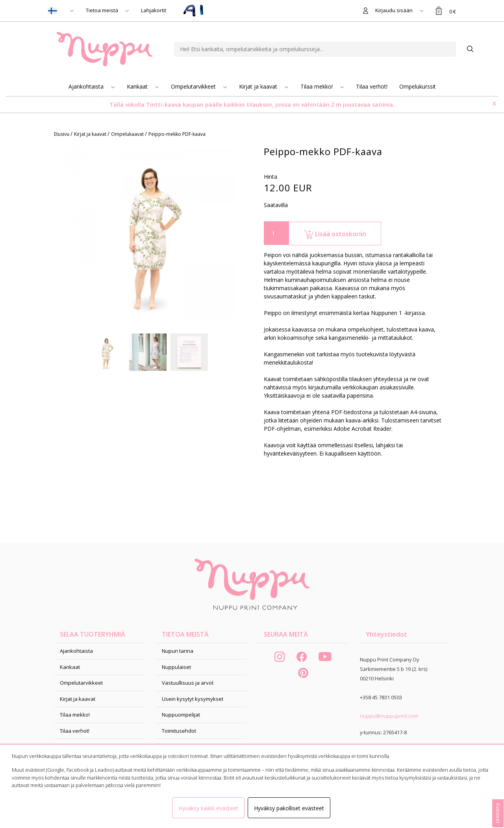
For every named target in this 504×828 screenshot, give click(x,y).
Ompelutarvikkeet (194, 86)
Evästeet (498, 813)
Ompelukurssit (418, 86)
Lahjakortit (154, 10)
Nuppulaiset (176, 667)
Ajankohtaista (87, 86)
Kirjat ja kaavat (259, 86)
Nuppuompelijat (181, 715)
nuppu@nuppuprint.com (389, 716)
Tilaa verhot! (372, 86)
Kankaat (138, 86)
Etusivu (62, 134)
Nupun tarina (178, 651)
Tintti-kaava (164, 105)
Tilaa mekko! (317, 86)
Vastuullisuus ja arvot (188, 683)
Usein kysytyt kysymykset (193, 699)
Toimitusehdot (179, 731)
